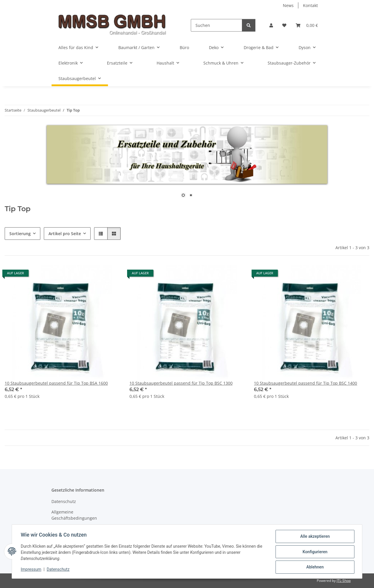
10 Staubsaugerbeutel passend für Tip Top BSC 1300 (181, 383)
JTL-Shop (344, 581)
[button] (271, 25)
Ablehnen (314, 567)
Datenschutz (59, 570)
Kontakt (310, 5)
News (288, 5)
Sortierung (20, 234)
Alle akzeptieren (314, 537)
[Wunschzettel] (284, 25)
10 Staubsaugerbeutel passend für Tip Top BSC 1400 (305, 383)
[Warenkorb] (307, 25)
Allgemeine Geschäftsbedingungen (74, 515)
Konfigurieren (314, 552)
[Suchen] (217, 25)
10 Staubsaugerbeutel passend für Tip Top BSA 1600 (56, 383)
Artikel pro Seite (65, 234)
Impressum (32, 570)
